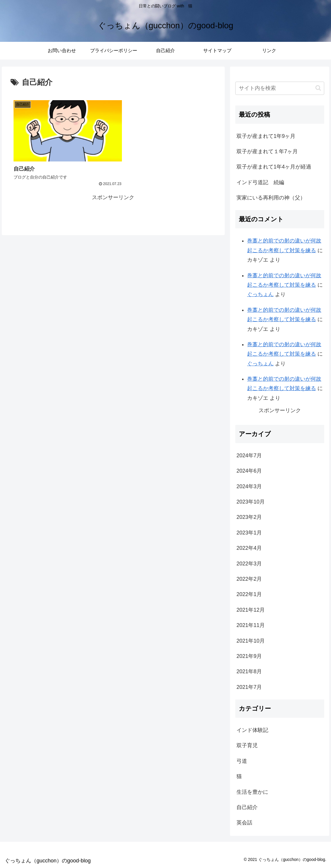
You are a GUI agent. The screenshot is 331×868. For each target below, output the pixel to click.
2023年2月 (249, 517)
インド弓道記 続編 (260, 182)
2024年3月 (249, 486)
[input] (280, 88)
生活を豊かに (252, 792)
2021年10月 (251, 641)
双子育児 (247, 745)
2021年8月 (249, 671)
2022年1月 (249, 594)
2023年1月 (249, 533)
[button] (318, 88)
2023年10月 (251, 502)
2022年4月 (249, 548)
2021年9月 (249, 656)
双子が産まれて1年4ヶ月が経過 (274, 167)
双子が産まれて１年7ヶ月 (267, 151)
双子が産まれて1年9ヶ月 (266, 136)
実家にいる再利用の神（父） (271, 198)
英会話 (244, 823)
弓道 (242, 761)
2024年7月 (249, 456)
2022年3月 (249, 564)
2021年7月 (249, 687)
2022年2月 (249, 579)
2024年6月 (249, 471)
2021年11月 (251, 625)
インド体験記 (252, 730)
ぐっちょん (260, 294)
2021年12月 (251, 610)
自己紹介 (247, 807)
